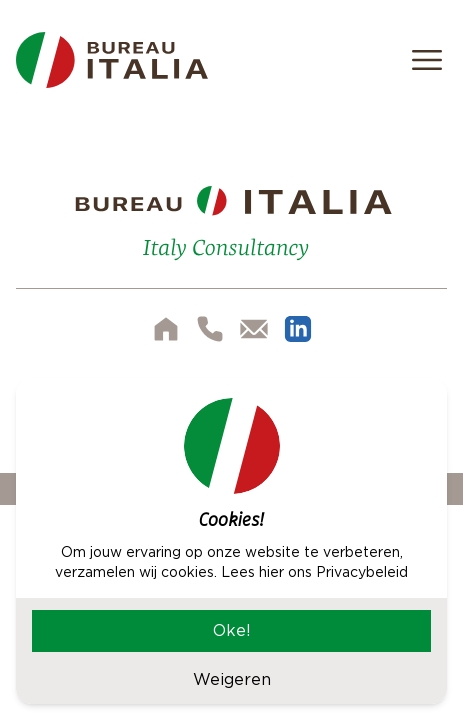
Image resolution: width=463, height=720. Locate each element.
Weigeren (232, 679)
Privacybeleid (362, 572)
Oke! (232, 630)
